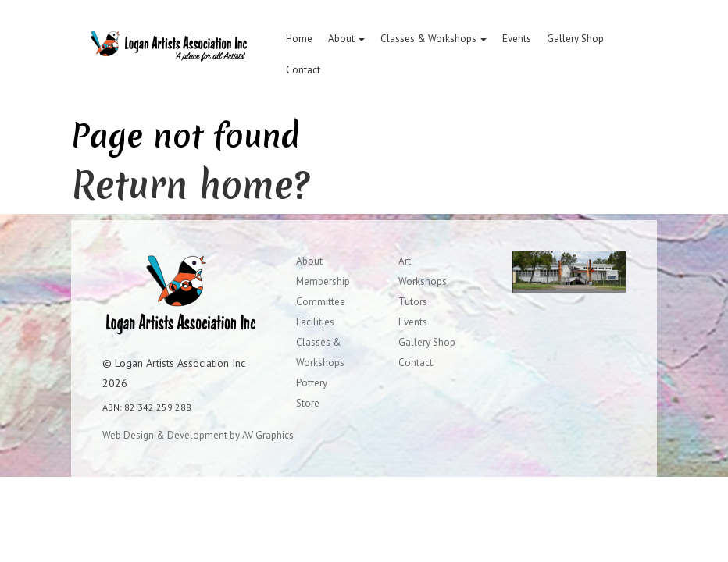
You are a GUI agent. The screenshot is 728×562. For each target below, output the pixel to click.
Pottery (312, 383)
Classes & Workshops (434, 39)
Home (299, 39)
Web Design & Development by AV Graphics (198, 435)
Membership (323, 281)
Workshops (423, 281)
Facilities (315, 322)
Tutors (413, 302)
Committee (321, 302)
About (346, 39)
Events (517, 39)
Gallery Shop (575, 39)
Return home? (191, 185)
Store (308, 403)
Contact (303, 70)
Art (405, 261)
